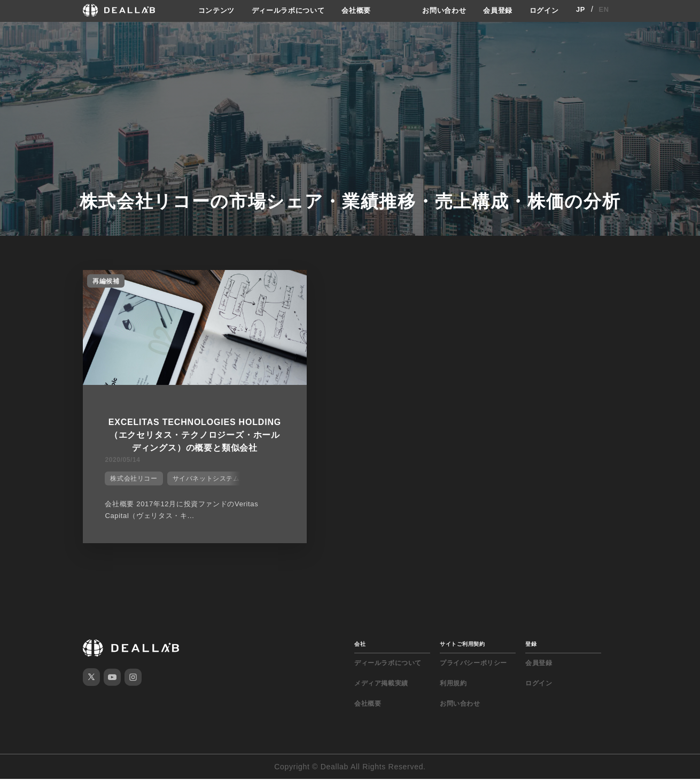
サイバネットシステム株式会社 (214, 484)
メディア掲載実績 (381, 684)
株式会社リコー (129, 484)
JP (581, 10)
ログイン (543, 10)
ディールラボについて (285, 10)
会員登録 (495, 10)
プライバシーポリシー (473, 664)
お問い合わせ (438, 10)
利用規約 (453, 684)
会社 (360, 645)
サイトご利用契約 (462, 645)
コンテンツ (208, 10)
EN (604, 10)
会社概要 (357, 10)
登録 (531, 645)
